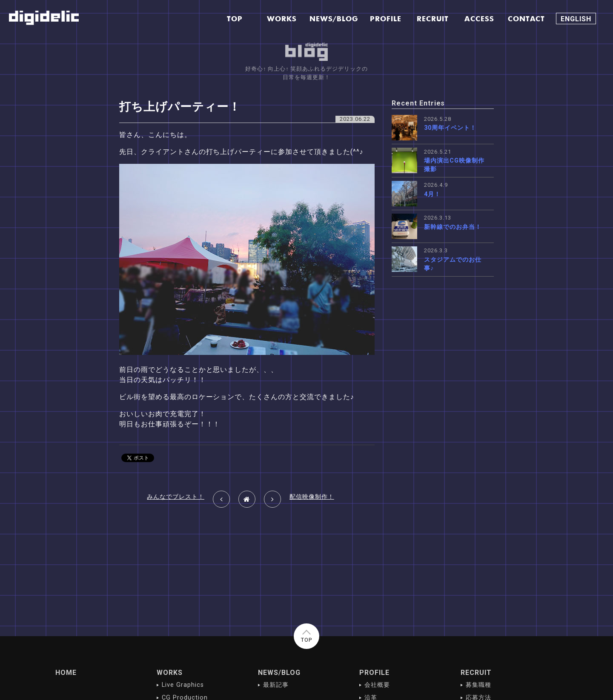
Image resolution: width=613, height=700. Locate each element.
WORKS (170, 673)
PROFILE (374, 673)
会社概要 (377, 685)
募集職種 (478, 685)
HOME (66, 673)
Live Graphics (183, 685)
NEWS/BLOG (279, 673)
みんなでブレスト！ (176, 497)
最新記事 (276, 685)
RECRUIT (476, 673)
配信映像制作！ (312, 497)
